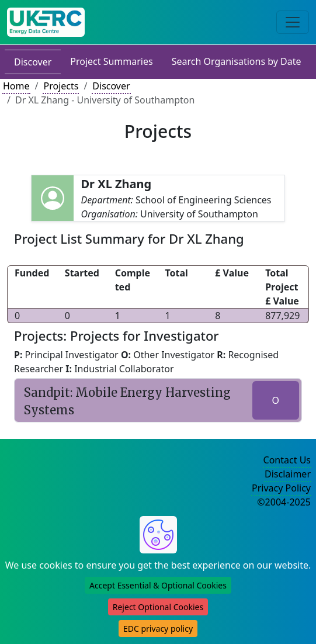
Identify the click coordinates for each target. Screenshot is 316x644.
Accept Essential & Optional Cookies (158, 585)
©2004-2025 (284, 502)
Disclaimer (288, 474)
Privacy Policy (281, 488)
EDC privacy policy (158, 629)
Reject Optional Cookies (158, 607)
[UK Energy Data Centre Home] (46, 22)
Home (16, 86)
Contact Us (287, 460)
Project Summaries (111, 61)
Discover (33, 62)
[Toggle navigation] (293, 22)
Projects (61, 86)
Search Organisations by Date (237, 61)
